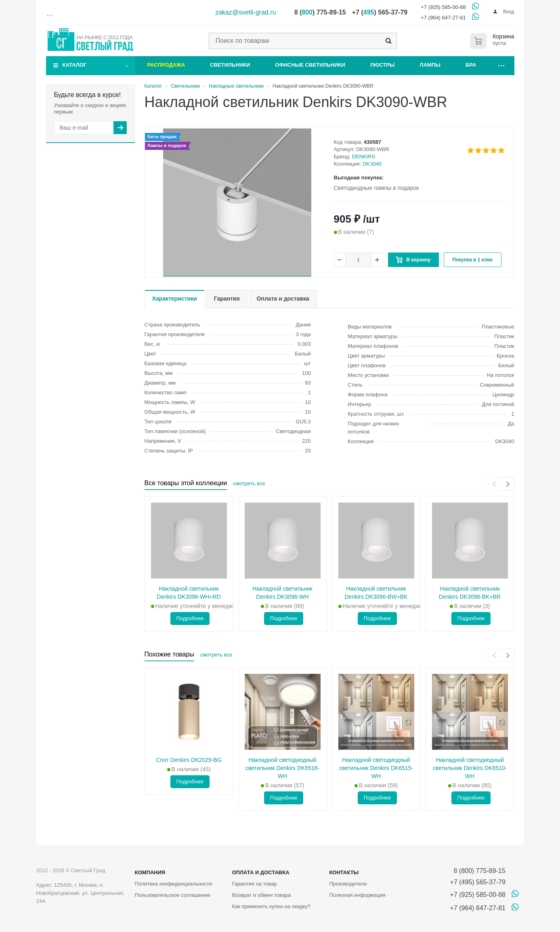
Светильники (230, 65)
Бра (471, 65)
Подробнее (190, 618)
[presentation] (494, 484)
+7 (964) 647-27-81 (443, 18)
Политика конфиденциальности (174, 884)
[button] (237, 276)
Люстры (383, 65)
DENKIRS (364, 157)
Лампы (430, 65)
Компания (150, 872)
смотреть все (249, 483)
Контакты (344, 872)
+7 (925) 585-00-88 (443, 7)
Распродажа (166, 65)
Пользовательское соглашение (173, 895)
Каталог (75, 65)
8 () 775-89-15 (320, 12)
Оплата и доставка (260, 872)
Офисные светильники (310, 65)
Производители (348, 884)
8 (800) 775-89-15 (478, 871)
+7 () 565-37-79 (380, 12)
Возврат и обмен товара (261, 895)
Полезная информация (357, 895)
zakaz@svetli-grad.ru (246, 12)
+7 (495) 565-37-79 (478, 882)
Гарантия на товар (254, 884)
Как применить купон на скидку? (271, 906)
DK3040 (372, 164)
